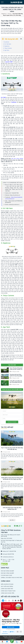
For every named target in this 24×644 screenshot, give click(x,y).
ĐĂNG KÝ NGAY (12, 422)
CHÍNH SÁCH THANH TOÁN (8, 591)
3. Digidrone (6, 46)
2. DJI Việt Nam (7, 44)
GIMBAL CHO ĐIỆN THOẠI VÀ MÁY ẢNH (11, 577)
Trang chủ (4, 14)
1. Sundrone (6, 42)
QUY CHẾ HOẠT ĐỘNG (7, 586)
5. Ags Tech (6, 50)
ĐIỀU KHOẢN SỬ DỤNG (7, 584)
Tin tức (9, 14)
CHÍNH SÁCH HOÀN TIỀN (8, 593)
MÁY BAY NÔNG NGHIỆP (7, 571)
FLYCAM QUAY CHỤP (6, 575)
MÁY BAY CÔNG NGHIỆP (7, 573)
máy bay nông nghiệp (17, 158)
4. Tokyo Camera (7, 48)
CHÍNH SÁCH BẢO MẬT (7, 589)
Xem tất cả (12, 520)
